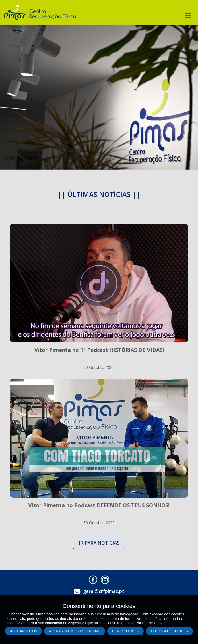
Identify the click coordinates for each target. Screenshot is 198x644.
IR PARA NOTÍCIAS (99, 543)
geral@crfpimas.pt (104, 591)
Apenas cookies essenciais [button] (74, 631)
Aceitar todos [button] (24, 631)
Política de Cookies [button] (169, 631)
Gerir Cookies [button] (126, 631)
